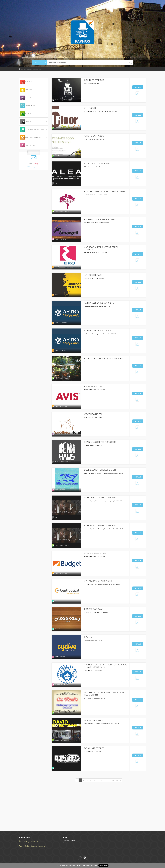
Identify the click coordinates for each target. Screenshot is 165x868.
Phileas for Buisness (69, 841)
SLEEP (26, 98)
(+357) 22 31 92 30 (31, 842)
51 (117, 780)
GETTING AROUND (31, 137)
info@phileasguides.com (34, 163)
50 (113, 780)
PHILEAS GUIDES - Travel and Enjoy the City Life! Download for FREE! (25, 5)
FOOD (27, 114)
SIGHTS (26, 90)
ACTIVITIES (27, 145)
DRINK (26, 121)
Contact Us (66, 843)
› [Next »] (121, 780)
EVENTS (26, 82)
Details (138, 87)
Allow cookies (103, 865)
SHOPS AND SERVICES (32, 129)
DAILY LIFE (28, 106)
